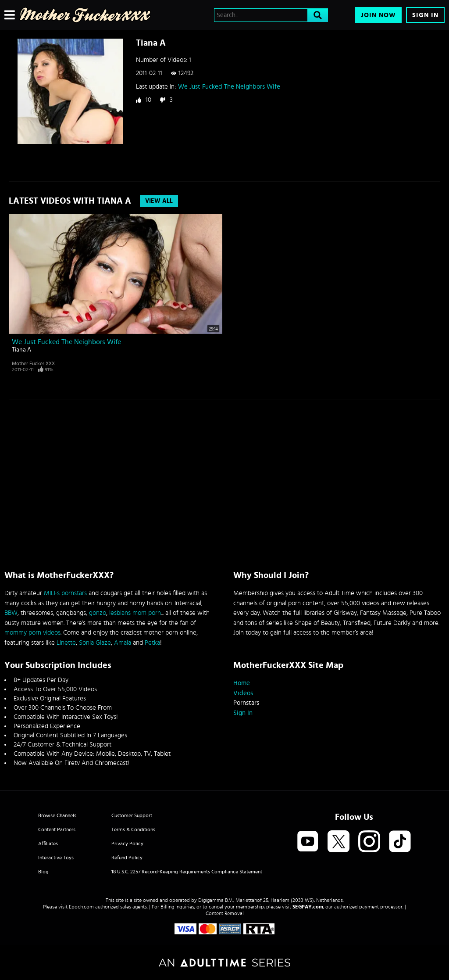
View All (159, 201)
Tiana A (21, 350)
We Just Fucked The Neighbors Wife (229, 87)
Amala (123, 643)
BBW (11, 613)
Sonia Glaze (95, 643)
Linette (66, 643)
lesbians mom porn (135, 613)
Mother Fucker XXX (33, 363)
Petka (152, 643)
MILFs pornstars (65, 593)
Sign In (425, 15)
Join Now (378, 15)
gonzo (98, 613)
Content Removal (225, 913)
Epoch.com (81, 907)
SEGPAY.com (308, 907)
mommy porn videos (32, 633)
